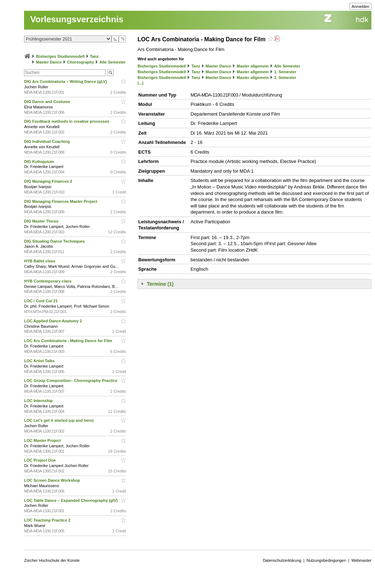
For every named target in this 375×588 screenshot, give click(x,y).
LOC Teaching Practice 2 (48, 520)
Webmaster (361, 560)
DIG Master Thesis (42, 221)
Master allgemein (253, 66)
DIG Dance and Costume (48, 102)
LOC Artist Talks (40, 361)
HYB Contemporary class (48, 281)
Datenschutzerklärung (282, 560)
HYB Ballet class (40, 261)
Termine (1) (160, 284)
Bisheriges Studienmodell (60, 56)
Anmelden (361, 6)
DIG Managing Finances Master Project (61, 201)
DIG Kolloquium (39, 162)
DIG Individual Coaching (47, 141)
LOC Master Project (43, 440)
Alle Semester (112, 62)
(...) (140, 83)
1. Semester (285, 72)
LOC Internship (39, 401)
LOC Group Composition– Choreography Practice (71, 381)
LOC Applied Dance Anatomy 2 (53, 321)
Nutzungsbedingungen (326, 560)
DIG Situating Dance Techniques (55, 241)
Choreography (81, 62)
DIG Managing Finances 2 (49, 181)
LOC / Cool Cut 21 (41, 301)
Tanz (94, 56)
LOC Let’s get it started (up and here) (59, 420)
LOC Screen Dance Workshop (53, 480)
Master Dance (49, 62)
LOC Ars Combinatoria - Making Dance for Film (69, 341)
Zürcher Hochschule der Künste (52, 560)
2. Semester (285, 78)
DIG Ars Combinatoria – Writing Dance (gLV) (66, 81)
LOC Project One (40, 460)
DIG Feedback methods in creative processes (67, 121)
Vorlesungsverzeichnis (77, 19)
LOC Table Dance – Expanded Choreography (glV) (71, 500)
